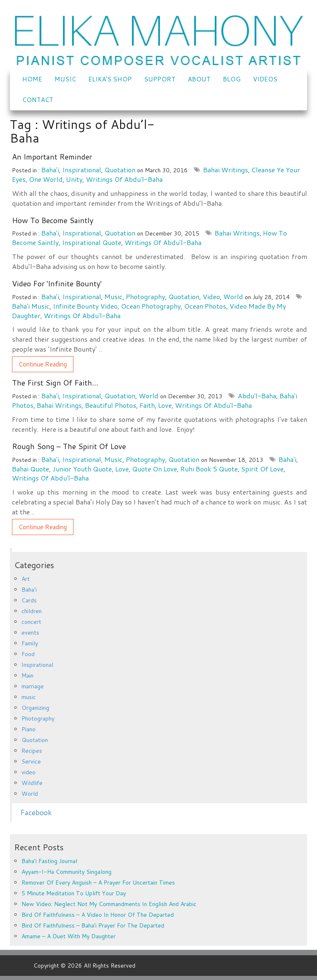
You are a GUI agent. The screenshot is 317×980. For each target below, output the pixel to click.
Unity (74, 179)
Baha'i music (31, 306)
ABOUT (199, 79)
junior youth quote (82, 469)
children (32, 611)
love (165, 405)
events (30, 633)
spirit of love (262, 469)
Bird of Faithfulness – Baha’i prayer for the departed (93, 925)
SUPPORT (160, 79)
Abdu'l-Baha (257, 396)
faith (147, 405)
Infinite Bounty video (85, 306)
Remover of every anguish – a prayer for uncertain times (98, 882)
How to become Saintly (53, 220)
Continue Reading (43, 364)
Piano (28, 729)
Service (31, 761)
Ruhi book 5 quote (209, 469)
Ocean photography (151, 306)
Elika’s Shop (110, 79)
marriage (33, 686)
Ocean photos (205, 306)
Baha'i (50, 170)
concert (31, 622)
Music (65, 79)
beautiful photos (111, 405)
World (233, 296)
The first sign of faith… (55, 383)
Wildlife (32, 783)
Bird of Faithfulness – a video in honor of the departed (98, 915)
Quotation (120, 170)
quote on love (155, 469)
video (211, 296)
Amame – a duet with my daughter (69, 936)
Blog (232, 79)
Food (28, 654)
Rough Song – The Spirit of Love (69, 446)
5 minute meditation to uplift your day (74, 893)
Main (27, 676)
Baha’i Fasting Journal (49, 861)
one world (46, 179)
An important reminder (52, 157)
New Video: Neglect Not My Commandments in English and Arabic (109, 904)
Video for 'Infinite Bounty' (57, 283)
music (114, 296)
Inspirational (82, 170)
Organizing (35, 708)
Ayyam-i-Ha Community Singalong (66, 872)
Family (30, 643)
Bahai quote (31, 469)
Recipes (32, 751)
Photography (145, 296)
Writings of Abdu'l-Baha (124, 179)
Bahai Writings (226, 170)
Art (26, 579)
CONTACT (38, 100)
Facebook (36, 812)
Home (32, 79)
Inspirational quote (92, 242)
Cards (29, 600)
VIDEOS (265, 79)
